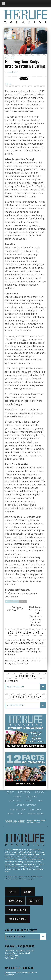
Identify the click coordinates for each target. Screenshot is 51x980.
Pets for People (18, 809)
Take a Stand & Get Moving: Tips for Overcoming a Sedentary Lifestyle (25, 641)
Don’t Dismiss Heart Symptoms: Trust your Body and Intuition (36, 618)
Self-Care (12, 610)
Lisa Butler (13, 72)
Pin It (9, 84)
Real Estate (36, 809)
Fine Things (32, 796)
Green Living (15, 801)
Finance (18, 796)
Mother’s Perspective (26, 805)
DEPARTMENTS (12, 681)
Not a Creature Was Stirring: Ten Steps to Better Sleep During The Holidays (24, 652)
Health (10, 58)
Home (40, 801)
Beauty (10, 792)
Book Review (24, 792)
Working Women (36, 814)
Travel (11, 814)
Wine (21, 814)
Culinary (40, 792)
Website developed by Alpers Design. (19, 879)
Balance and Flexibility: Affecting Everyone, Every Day (23, 662)
